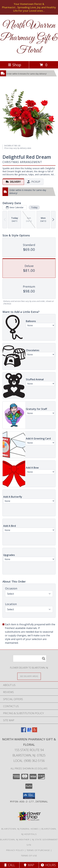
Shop (15, 65)
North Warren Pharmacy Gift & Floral (29, 38)
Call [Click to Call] (10, 865)
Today (34, 207)
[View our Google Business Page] (29, 731)
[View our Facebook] (24, 731)
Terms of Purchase (38, 850)
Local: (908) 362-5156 (29, 761)
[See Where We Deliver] (29, 676)
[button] (29, 796)
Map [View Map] (29, 865)
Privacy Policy (15, 850)
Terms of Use (29, 856)
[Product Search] (30, 658)
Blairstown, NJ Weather (15, 840)
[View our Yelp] (35, 731)
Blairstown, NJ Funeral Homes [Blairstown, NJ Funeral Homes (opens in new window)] (20, 829)
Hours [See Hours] (48, 865)
